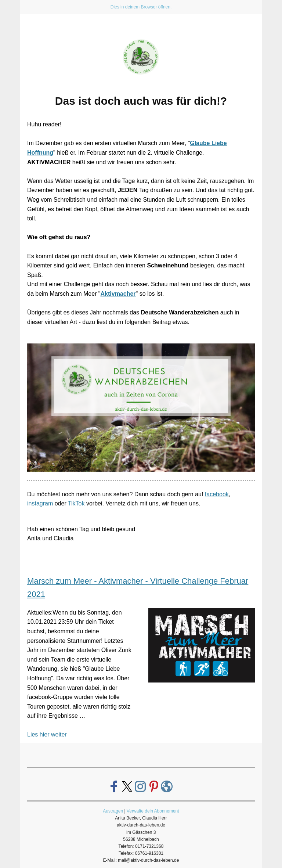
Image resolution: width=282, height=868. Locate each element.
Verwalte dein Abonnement (153, 811)
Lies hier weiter (47, 734)
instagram (40, 503)
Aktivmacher (118, 294)
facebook (217, 494)
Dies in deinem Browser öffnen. (141, 7)
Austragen (113, 811)
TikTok (77, 503)
